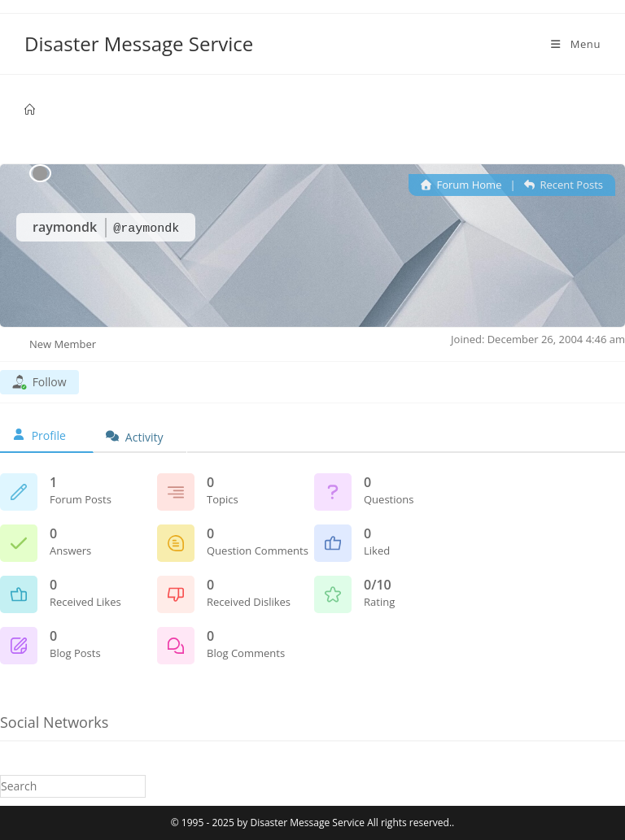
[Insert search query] (73, 786)
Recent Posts (564, 185)
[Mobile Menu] (575, 44)
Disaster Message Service (139, 44)
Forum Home (461, 185)
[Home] (30, 110)
